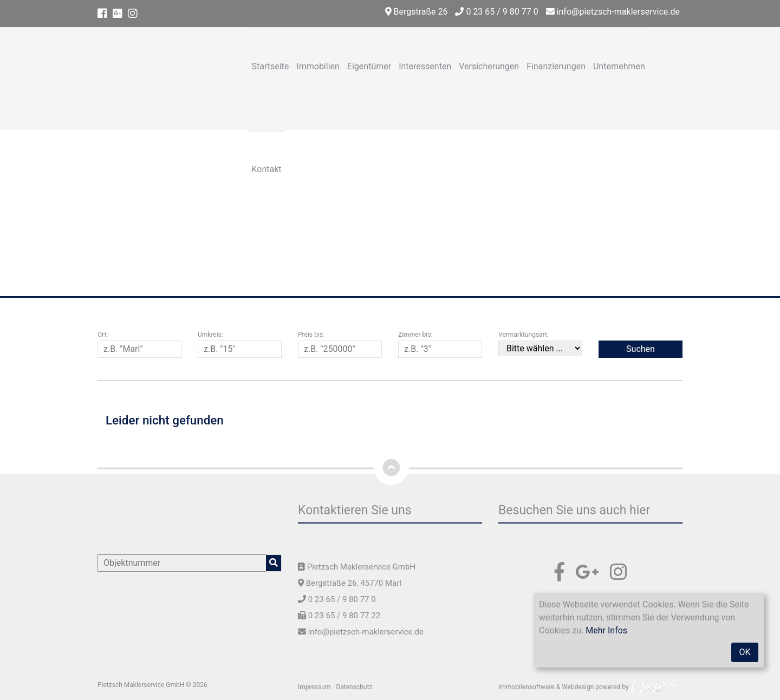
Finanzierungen (556, 66)
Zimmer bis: (415, 335)
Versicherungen (489, 66)
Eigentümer (369, 66)
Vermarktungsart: (524, 335)
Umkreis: (210, 335)
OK (745, 652)
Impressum (314, 687)
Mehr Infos (606, 630)
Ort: (103, 335)
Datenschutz (354, 687)
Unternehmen (619, 66)
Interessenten (425, 66)
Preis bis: (311, 335)
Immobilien (318, 66)
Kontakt (267, 169)
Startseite (271, 66)
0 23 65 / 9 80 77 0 (496, 12)
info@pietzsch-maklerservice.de (613, 12)
